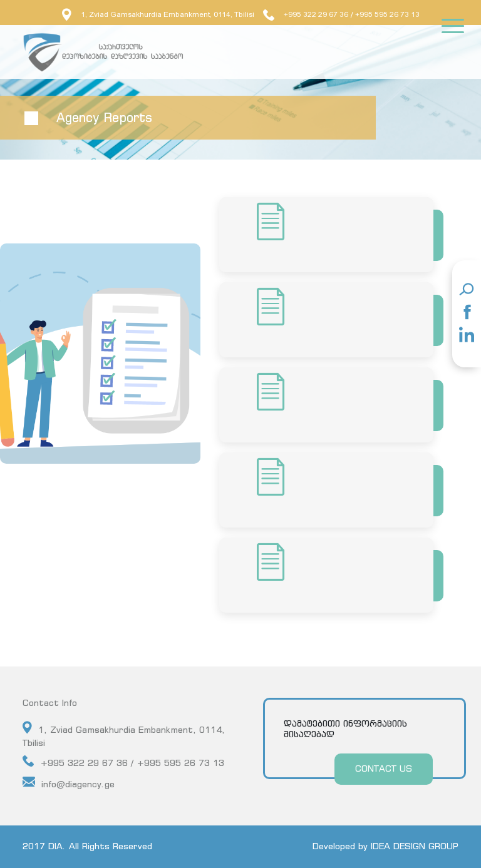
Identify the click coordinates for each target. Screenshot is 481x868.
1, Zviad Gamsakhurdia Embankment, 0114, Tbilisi (158, 14)
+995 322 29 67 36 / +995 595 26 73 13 (123, 762)
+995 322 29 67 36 (306, 14)
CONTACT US (384, 768)
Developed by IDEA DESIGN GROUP (385, 846)
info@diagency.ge (69, 782)
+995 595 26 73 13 (387, 14)
